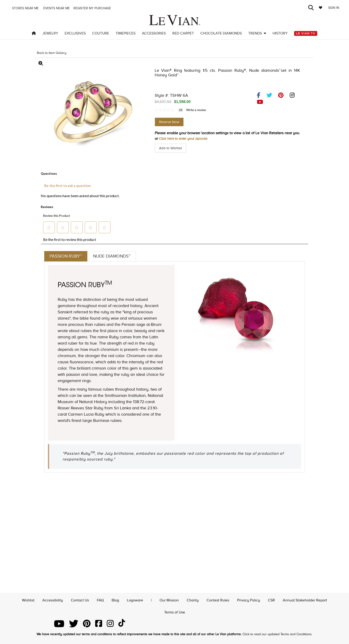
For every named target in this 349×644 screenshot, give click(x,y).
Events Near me (56, 8)
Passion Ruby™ (66, 256)
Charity (193, 600)
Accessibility (53, 600)
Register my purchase (93, 8)
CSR (271, 600)
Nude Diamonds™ (114, 256)
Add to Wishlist (171, 148)
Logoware (135, 600)
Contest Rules (218, 600)
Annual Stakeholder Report (305, 600)
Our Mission (169, 600)
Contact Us (80, 600)
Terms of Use (175, 612)
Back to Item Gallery (52, 53)
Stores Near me (25, 8)
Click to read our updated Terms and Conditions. (277, 634)
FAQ (100, 600)
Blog (115, 600)
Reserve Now (169, 122)
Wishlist (28, 600)
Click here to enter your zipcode (185, 139)
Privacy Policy (249, 600)
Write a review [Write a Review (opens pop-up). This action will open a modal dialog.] (196, 110)
